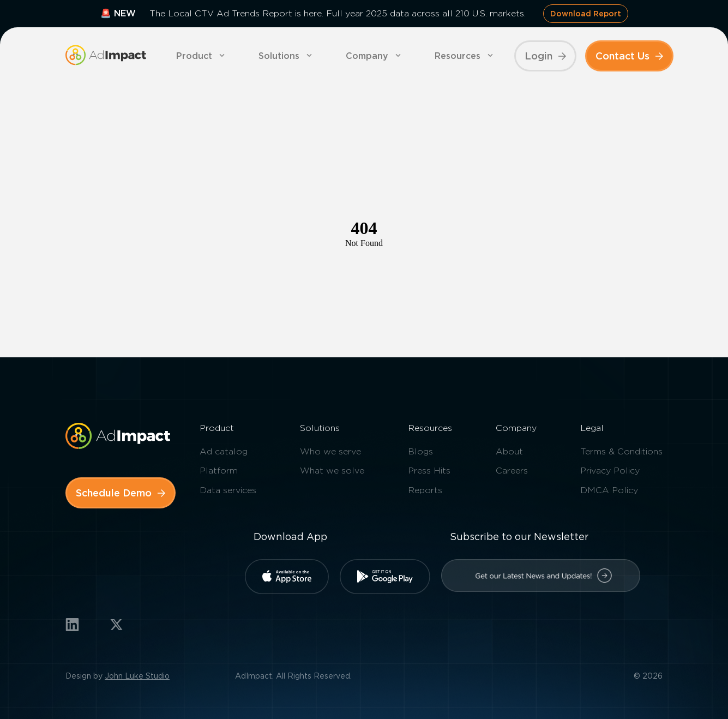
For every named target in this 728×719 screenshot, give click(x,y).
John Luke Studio (137, 676)
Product (194, 56)
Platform (219, 471)
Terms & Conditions (621, 451)
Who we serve (330, 451)
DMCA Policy (609, 490)
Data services (228, 490)
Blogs (420, 451)
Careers (512, 471)
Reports (425, 490)
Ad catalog (224, 451)
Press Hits (429, 471)
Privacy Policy (610, 471)
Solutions (279, 56)
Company (367, 56)
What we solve (332, 471)
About (509, 451)
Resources (458, 56)
